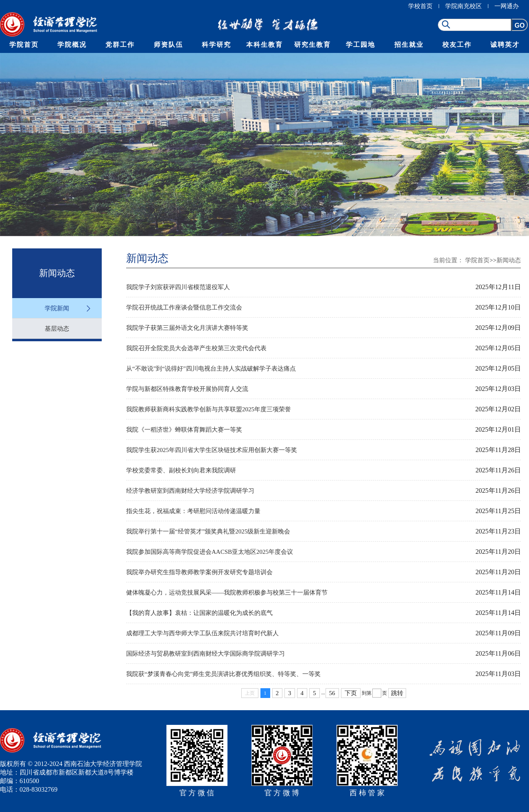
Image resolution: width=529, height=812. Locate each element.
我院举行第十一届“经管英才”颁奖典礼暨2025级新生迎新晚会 (208, 531)
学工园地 (361, 45)
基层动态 (57, 329)
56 (332, 693)
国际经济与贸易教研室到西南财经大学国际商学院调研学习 (205, 654)
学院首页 (24, 45)
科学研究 (216, 45)
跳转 (397, 693)
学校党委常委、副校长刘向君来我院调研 (181, 470)
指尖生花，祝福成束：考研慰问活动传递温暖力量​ (193, 511)
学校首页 (420, 6)
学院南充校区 (463, 6)
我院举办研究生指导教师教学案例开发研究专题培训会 (199, 572)
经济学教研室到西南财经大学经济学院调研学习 (190, 491)
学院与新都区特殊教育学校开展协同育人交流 (187, 389)
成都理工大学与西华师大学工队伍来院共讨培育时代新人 (202, 633)
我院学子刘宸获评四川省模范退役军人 (178, 287)
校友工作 (457, 45)
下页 (351, 693)
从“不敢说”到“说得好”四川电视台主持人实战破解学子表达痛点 (211, 369)
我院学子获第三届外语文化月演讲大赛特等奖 (187, 328)
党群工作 (120, 45)
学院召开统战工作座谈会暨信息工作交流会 (184, 307)
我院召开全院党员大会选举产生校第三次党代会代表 (196, 348)
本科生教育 (264, 45)
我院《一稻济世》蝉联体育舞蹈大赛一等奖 (184, 430)
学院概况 (72, 45)
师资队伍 (168, 45)
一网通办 (507, 6)
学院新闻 (57, 308)
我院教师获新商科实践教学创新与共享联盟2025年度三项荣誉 (209, 409)
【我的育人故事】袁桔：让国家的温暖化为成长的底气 (199, 613)
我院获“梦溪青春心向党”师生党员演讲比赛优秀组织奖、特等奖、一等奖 (223, 674)
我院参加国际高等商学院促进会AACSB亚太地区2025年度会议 (210, 552)
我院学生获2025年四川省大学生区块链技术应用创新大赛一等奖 (212, 450)
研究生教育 (313, 45)
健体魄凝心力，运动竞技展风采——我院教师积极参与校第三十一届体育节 (227, 593)
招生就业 (409, 45)
